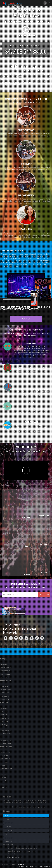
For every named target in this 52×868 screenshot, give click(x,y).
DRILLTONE (31, 342)
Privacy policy (21, 866)
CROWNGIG (31, 363)
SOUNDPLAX (33, 384)
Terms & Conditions (32, 866)
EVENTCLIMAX (31, 424)
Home (7, 816)
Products (8, 819)
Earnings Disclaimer (44, 866)
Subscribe (44, 595)
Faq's (7, 834)
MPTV (29, 403)
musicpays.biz (21, 864)
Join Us (28, 319)
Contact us (9, 842)
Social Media (9, 838)
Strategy (8, 827)
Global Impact (10, 831)
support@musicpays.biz (14, 857)
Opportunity (9, 823)
